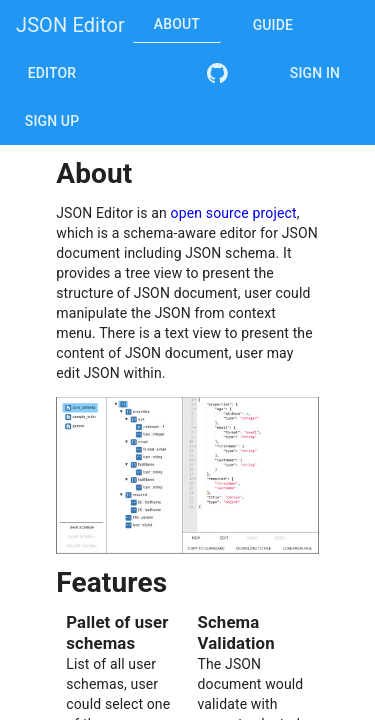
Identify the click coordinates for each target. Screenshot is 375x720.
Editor (52, 73)
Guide (273, 25)
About (177, 24)
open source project (234, 213)
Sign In (315, 73)
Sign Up (52, 121)
